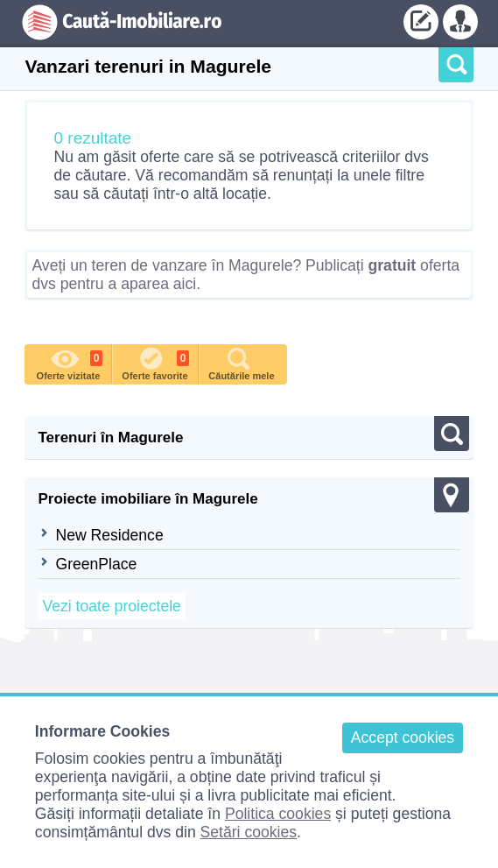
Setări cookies (249, 832)
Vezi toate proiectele (111, 606)
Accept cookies (403, 737)
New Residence (109, 535)
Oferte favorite (155, 363)
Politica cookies (278, 814)
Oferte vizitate (70, 363)
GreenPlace (96, 564)
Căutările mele (241, 363)
